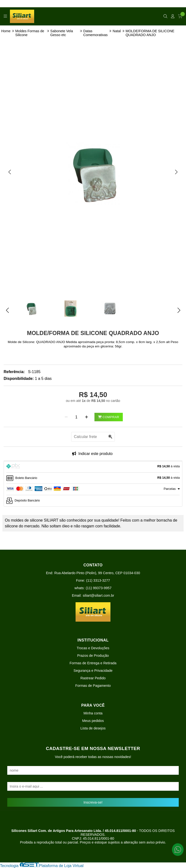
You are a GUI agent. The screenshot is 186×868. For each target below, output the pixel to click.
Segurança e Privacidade (93, 671)
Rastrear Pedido (93, 678)
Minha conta (93, 713)
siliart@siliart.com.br (99, 595)
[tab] (93, 467)
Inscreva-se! (93, 802)
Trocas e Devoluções (93, 648)
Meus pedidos (93, 721)
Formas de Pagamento (93, 686)
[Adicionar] (87, 417)
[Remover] (66, 417)
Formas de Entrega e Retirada (93, 663)
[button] (10, 172)
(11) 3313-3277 (98, 580)
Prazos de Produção (93, 656)
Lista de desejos (93, 728)
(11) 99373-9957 (99, 588)
